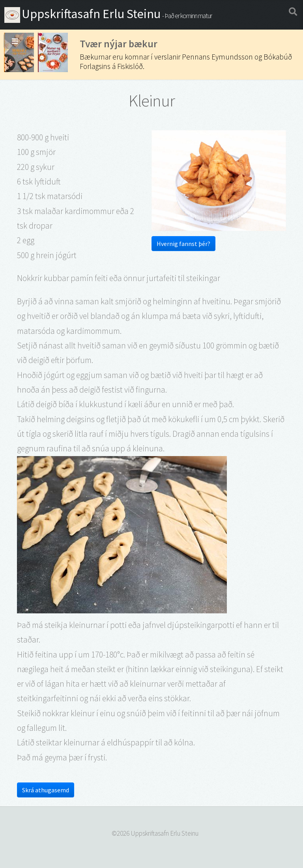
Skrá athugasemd (46, 790)
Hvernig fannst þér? (183, 244)
